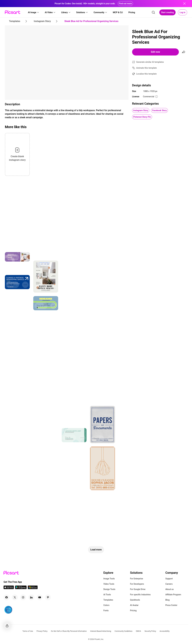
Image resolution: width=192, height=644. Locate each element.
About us (170, 589)
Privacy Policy (42, 631)
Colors (106, 605)
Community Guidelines (124, 631)
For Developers (137, 584)
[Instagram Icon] (23, 597)
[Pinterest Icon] (48, 597)
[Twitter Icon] (15, 597)
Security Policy (150, 631)
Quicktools (135, 600)
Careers (169, 584)
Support (169, 579)
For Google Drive (138, 589)
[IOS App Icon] (9, 588)
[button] (34, 12)
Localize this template (146, 74)
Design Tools (109, 589)
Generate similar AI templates (150, 62)
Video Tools (109, 584)
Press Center (171, 605)
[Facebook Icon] (7, 597)
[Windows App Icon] (33, 588)
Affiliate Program (173, 595)
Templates (108, 600)
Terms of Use (28, 631)
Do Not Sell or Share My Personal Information (69, 631)
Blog (167, 600)
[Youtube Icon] (40, 597)
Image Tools (109, 579)
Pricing (133, 610)
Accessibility (165, 631)
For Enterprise (137, 579)
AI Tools (107, 595)
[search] (153, 12)
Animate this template (147, 68)
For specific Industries (140, 595)
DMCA (138, 631)
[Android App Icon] (21, 588)
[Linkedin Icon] (31, 597)
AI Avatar (134, 605)
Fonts (106, 610)
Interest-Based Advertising (101, 631)
